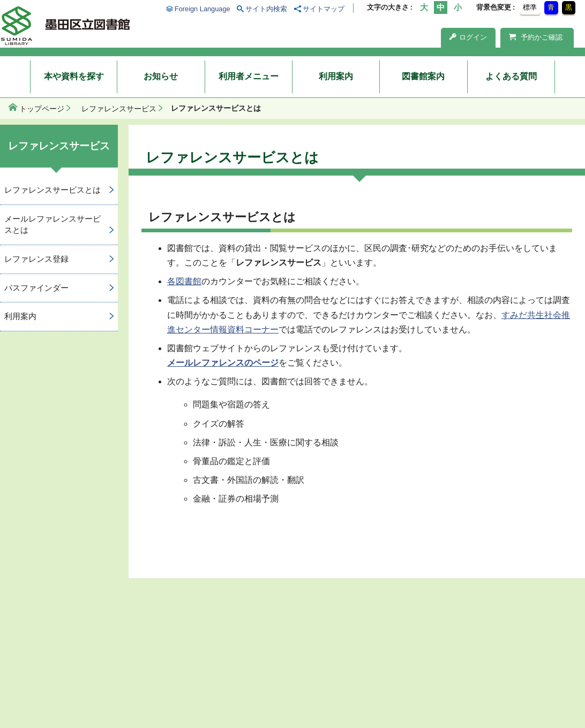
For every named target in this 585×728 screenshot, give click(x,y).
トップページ (42, 109)
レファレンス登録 (36, 259)
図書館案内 (423, 76)
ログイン (468, 37)
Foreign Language (202, 9)
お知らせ (161, 76)
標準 (530, 7)
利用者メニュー (249, 76)
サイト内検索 (266, 9)
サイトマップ (324, 9)
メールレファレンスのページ (223, 363)
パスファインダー (36, 288)
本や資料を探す (74, 76)
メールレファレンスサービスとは (52, 224)
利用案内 (336, 76)
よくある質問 (511, 76)
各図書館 (184, 281)
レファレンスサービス (119, 109)
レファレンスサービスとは (52, 190)
